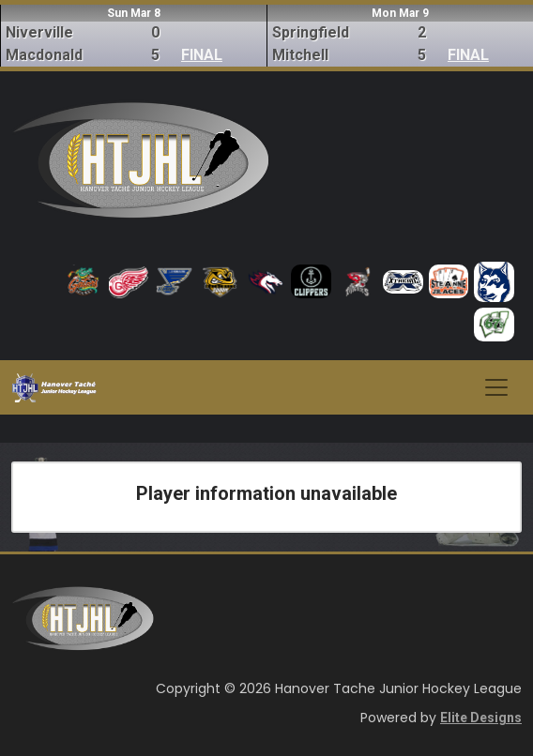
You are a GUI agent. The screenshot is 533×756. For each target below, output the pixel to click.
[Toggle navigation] (496, 387)
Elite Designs (481, 718)
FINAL (202, 55)
